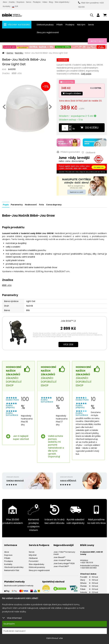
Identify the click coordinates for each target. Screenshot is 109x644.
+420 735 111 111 (87, 562)
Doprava (20, 2)
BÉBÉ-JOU (17, 73)
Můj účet (33, 555)
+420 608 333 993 (88, 568)
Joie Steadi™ (59, 557)
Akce (5, 2)
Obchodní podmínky (14, 567)
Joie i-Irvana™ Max (62, 560)
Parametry (17, 204)
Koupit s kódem (72, 94)
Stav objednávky (62, 2)
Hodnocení (31, 204)
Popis (6, 204)
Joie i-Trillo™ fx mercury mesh (64, 553)
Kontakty (7, 6)
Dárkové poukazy (45, 25)
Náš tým (81, 25)
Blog (51, 2)
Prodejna (37, 2)
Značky (12, 2)
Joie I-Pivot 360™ (61, 566)
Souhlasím (9, 624)
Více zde (68, 344)
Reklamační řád (12, 570)
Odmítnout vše (55, 638)
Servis (29, 2)
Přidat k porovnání (68, 152)
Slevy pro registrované (48, 32)
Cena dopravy (54, 204)
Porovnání (34, 561)
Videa (45, 2)
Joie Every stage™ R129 (64, 563)
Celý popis (86, 74)
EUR (15, 7)
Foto (41, 204)
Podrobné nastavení (15, 631)
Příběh (60, 25)
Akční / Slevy (97, 41)
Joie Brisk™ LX (68, 321)
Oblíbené (33, 558)
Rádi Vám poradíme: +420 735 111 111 (91, 5)
